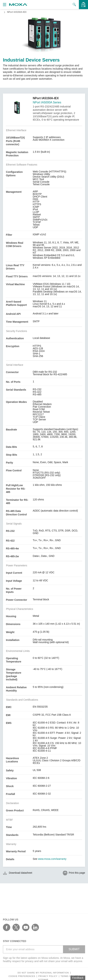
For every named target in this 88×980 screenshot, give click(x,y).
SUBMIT (74, 949)
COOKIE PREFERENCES (22, 976)
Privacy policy (48, 976)
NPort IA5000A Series (47, 102)
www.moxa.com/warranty (52, 859)
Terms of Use (69, 976)
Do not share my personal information (43, 973)
